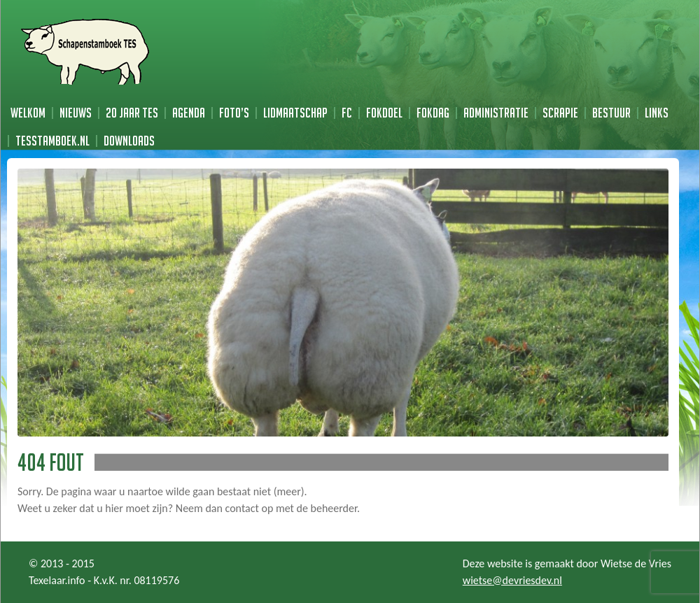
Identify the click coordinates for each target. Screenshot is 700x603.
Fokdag (433, 113)
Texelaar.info (57, 580)
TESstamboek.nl (52, 141)
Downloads (129, 141)
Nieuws (76, 113)
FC (347, 113)
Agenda (189, 113)
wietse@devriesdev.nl (512, 580)
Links (657, 113)
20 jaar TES (132, 113)
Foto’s (234, 113)
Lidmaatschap (295, 113)
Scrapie (560, 113)
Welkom (28, 113)
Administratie (496, 113)
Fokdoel (384, 113)
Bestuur (611, 113)
